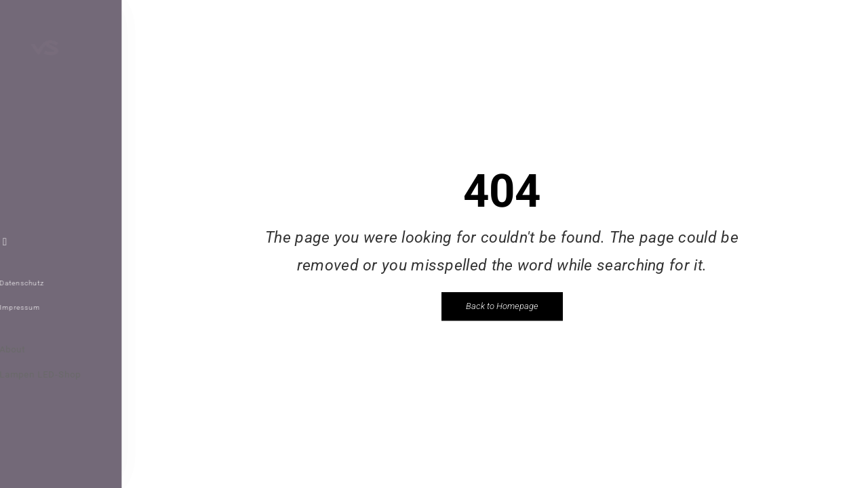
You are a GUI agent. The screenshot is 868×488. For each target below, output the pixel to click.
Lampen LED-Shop (58, 374)
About (30, 349)
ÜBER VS (40, 152)
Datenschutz (39, 283)
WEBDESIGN (48, 178)
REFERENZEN (51, 128)
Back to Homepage (502, 306)
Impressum (37, 307)
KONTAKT (41, 202)
